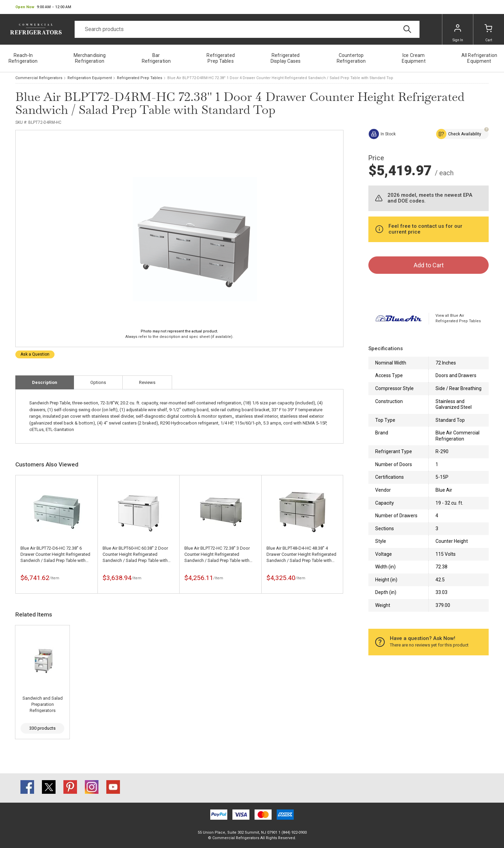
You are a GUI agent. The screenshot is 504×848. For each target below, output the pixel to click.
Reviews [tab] (147, 382)
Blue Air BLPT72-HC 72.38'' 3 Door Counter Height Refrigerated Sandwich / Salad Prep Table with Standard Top (217, 555)
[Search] (247, 29)
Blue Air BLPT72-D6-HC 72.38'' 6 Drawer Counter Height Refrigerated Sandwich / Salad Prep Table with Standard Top (55, 555)
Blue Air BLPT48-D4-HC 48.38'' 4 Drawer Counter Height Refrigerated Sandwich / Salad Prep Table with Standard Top (301, 555)
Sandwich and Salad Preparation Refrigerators (43, 704)
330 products (42, 728)
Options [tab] (98, 382)
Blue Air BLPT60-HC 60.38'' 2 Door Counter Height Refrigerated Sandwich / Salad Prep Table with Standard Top (135, 555)
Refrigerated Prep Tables (140, 78)
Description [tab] (45, 382)
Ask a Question (35, 354)
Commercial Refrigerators (39, 78)
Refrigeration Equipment (90, 78)
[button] (43, 7)
